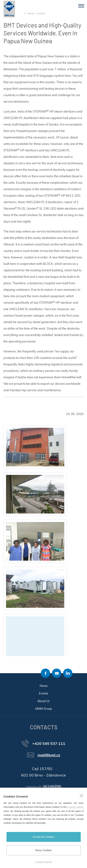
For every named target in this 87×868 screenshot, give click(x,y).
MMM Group (44, 709)
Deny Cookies (44, 850)
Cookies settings (75, 807)
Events (43, 693)
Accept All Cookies (43, 837)
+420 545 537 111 (49, 743)
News (44, 686)
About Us (43, 701)
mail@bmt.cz (49, 755)
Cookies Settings (44, 862)
